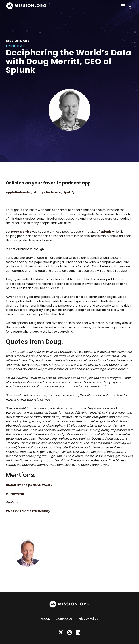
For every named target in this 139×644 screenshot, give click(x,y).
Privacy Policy (88, 619)
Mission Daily (18, 41)
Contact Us (64, 619)
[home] (26, 6)
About (45, 619)
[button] (123, 6)
